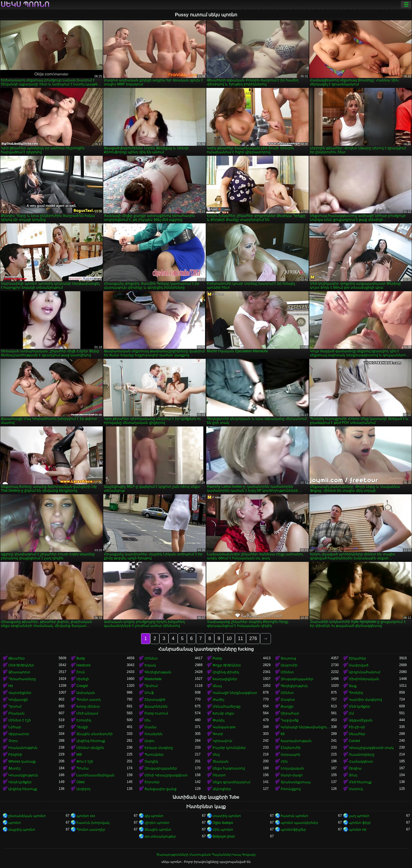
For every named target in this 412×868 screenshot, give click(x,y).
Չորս (13, 741)
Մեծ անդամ (87, 713)
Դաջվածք (290, 720)
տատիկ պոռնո (227, 816)
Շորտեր (152, 782)
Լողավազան (292, 768)
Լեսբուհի (289, 665)
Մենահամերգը (227, 706)
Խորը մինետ (88, 706)
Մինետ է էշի (20, 720)
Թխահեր (17, 658)
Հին (284, 761)
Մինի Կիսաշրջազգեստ (166, 775)
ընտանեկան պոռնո (27, 816)
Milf (79, 755)
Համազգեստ (361, 761)
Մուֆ (149, 693)
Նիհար (15, 727)
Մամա (150, 727)
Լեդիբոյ (83, 789)
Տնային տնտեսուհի (95, 734)
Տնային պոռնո (158, 830)
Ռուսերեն (153, 734)
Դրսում (15, 706)
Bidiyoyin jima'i (224, 836)
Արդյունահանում (365, 672)
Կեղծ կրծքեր (20, 782)
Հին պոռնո (223, 830)
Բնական (16, 713)
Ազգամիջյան (361, 720)
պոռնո (15, 823)
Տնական (221, 761)
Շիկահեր (357, 658)
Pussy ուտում (156, 713)
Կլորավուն (222, 741)
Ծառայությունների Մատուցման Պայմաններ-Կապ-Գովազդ (206, 855)
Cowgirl (82, 686)
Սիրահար (290, 713)
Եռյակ (150, 665)
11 (241, 638)
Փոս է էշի (85, 761)
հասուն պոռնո (294, 816)
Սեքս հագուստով (229, 768)
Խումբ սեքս (223, 713)
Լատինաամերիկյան (95, 775)
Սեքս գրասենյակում (231, 782)
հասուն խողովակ (93, 823)
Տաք (353, 686)
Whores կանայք (22, 761)
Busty (81, 658)
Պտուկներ (154, 755)
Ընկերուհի (291, 748)
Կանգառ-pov (224, 727)
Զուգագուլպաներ (297, 679)
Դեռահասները (22, 679)
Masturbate (153, 679)
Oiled (80, 782)
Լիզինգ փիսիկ (226, 672)
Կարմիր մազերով (365, 700)
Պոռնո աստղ (89, 700)
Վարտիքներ (20, 693)
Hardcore (83, 665)
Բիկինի (15, 755)
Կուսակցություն (23, 775)
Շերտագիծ (155, 700)
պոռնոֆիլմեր (293, 830)
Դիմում (151, 686)
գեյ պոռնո (154, 816)
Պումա (83, 768)
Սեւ (148, 720)
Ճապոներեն (156, 706)
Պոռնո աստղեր (91, 830)
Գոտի (218, 734)
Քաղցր (287, 706)
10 (229, 638)
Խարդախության (296, 741)
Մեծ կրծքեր (359, 706)
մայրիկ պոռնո (22, 830)
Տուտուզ (288, 658)
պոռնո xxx (86, 816)
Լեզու (149, 741)
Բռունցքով (291, 789)
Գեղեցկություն (294, 686)
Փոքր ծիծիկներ (227, 665)
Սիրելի (83, 679)
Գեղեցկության (158, 672)
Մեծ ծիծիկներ (21, 665)
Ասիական (86, 693)
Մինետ (151, 658)
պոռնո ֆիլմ (360, 823)
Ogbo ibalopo (223, 823)
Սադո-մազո (292, 775)
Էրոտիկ (84, 720)
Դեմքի (82, 727)
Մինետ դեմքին (90, 748)
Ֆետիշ (14, 768)
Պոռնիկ (356, 693)
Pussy (217, 658)
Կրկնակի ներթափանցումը (306, 727)
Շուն (81, 672)
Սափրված (358, 665)
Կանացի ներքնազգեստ (235, 693)
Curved (354, 741)
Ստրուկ (356, 789)
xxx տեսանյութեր (160, 836)
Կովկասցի (18, 700)
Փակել (218, 720)
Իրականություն (23, 748)
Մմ (351, 713)
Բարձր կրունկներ (229, 748)
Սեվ (216, 755)
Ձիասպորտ (19, 672)
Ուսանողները (362, 755)
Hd (10, 686)
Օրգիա (355, 768)
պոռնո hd (357, 830)
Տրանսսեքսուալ (296, 782)
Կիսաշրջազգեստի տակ (371, 748)
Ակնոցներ (222, 789)
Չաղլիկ (151, 761)
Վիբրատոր (19, 734)
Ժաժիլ (218, 700)
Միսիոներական (364, 679)
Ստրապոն (291, 755)
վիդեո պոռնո (157, 823)
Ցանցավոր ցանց (161, 789)
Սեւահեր (357, 734)
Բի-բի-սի (357, 727)
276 (253, 638)
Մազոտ (288, 700)
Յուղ (353, 775)
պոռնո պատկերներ (299, 823)
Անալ (217, 686)
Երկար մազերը (159, 748)
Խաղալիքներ (225, 679)
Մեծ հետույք (360, 782)
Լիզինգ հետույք (91, 741)
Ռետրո (219, 775)
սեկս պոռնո (25, 5)
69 (283, 734)
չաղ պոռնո (359, 816)
